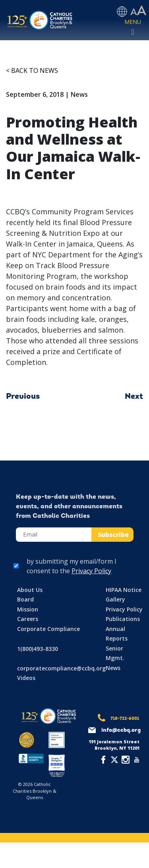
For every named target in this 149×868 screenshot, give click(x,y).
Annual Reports (117, 634)
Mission (28, 609)
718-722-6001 (125, 719)
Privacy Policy (91, 571)
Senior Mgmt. (115, 653)
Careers (28, 619)
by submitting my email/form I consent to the (72, 566)
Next (134, 397)
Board (25, 599)
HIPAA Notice (124, 590)
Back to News (35, 71)
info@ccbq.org (121, 730)
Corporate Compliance (48, 629)
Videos (26, 678)
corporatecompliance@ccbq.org (61, 668)
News (113, 668)
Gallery (115, 599)
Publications (123, 619)
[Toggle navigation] (133, 27)
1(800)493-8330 (38, 649)
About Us (30, 590)
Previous (23, 397)
